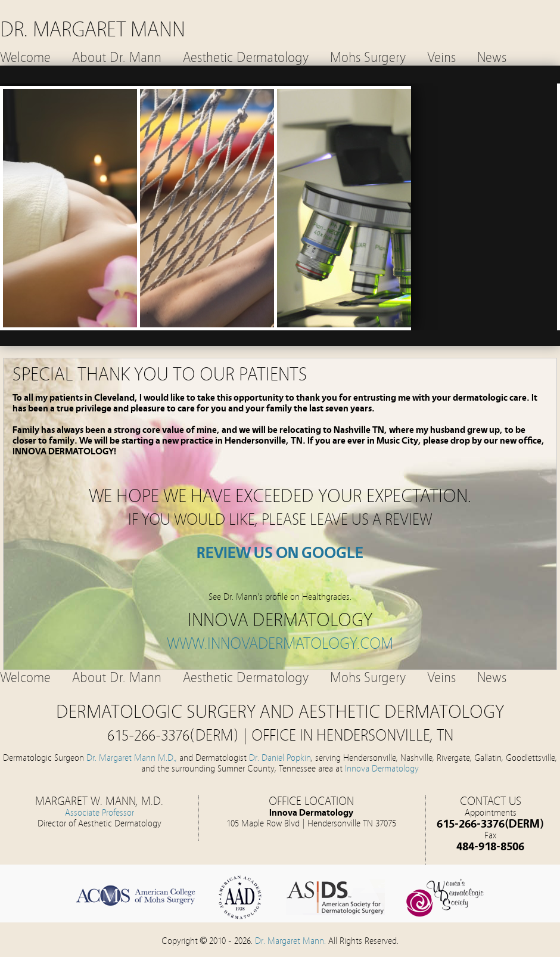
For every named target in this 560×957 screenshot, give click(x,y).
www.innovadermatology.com (280, 644)
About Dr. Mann (117, 58)
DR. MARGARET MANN (93, 30)
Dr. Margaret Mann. (292, 941)
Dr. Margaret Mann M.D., (132, 758)
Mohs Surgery (368, 58)
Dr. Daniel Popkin (280, 758)
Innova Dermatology (382, 769)
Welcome (25, 58)
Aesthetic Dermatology (246, 58)
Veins (441, 58)
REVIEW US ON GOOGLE (280, 553)
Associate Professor (99, 813)
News (492, 58)
